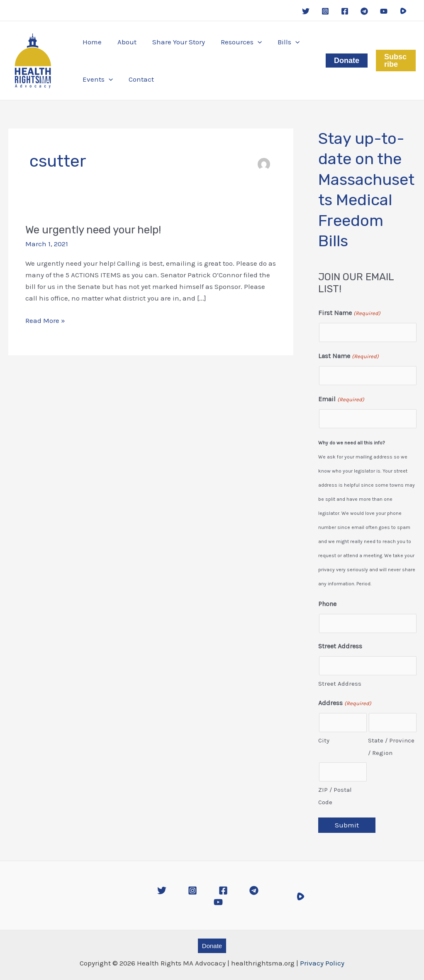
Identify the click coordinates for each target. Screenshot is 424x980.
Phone (327, 604)
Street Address (340, 684)
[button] (235, 42)
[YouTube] (384, 11)
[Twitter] (306, 11)
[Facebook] (345, 11)
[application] (252, 42)
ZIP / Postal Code (335, 796)
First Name (349, 313)
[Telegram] (364, 11)
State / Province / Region (391, 747)
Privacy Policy (322, 963)
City (324, 740)
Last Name (348, 357)
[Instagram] (325, 11)
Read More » (45, 320)
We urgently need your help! (93, 230)
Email (341, 400)
